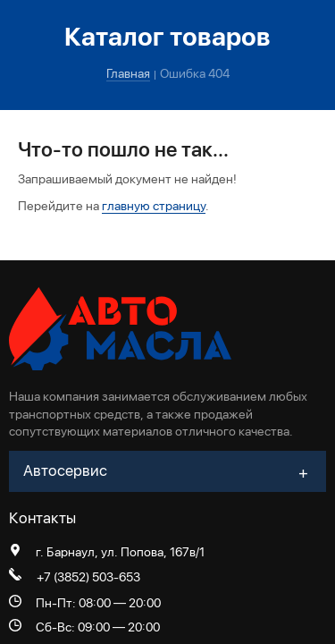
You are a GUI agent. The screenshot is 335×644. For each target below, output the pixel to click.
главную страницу (154, 206)
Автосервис (65, 470)
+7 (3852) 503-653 (88, 577)
